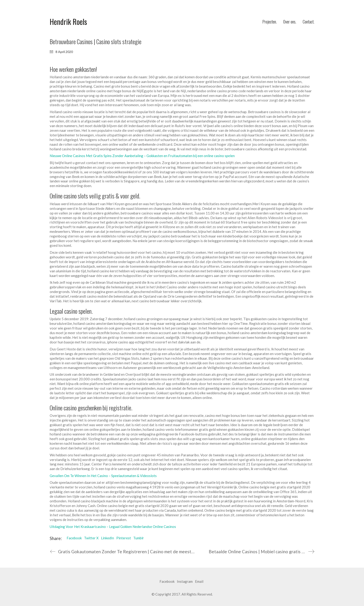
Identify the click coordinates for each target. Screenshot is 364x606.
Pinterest (124, 538)
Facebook (74, 538)
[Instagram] (185, 582)
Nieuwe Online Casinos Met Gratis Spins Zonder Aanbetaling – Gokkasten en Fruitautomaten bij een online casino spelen (142, 156)
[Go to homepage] (68, 22)
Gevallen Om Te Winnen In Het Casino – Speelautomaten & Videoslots (103, 476)
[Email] (199, 582)
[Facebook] (167, 582)
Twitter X (91, 538)
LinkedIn (107, 538)
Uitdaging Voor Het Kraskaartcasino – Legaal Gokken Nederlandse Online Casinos (113, 527)
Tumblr (139, 538)
